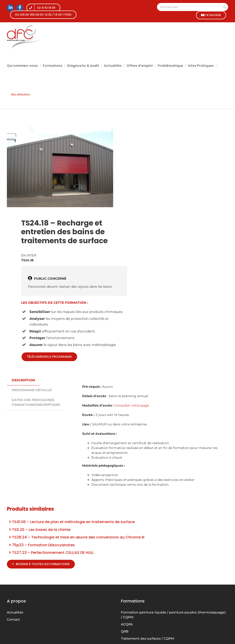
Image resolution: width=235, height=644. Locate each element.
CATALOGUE (211, 15)
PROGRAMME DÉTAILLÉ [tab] (32, 390)
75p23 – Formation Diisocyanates (42, 545)
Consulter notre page (132, 405)
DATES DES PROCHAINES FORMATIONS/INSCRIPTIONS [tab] (36, 402)
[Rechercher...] (189, 7)
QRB (125, 631)
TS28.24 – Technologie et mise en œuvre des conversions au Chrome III (77, 537)
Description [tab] (23, 380)
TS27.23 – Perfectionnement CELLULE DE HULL (52, 553)
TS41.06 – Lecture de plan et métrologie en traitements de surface (72, 522)
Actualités (15, 612)
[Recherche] (225, 7)
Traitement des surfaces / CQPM (147, 638)
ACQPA (127, 624)
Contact (13, 619)
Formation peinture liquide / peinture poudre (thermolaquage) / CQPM (173, 615)
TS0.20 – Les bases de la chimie (40, 530)
